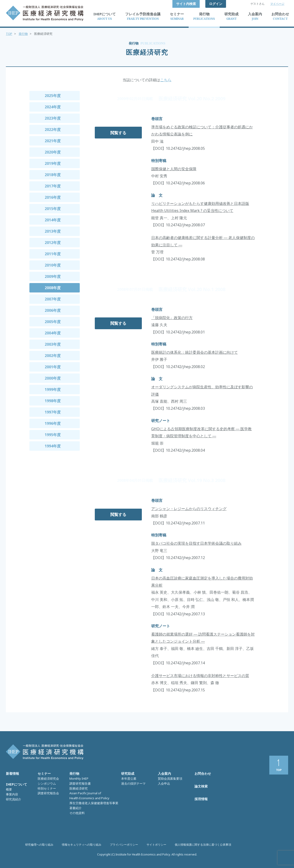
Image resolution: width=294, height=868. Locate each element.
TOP (9, 34)
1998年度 (53, 401)
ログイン (216, 4)
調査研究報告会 (48, 793)
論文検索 (201, 786)
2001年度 (53, 367)
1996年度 (53, 423)
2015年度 (53, 209)
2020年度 (53, 152)
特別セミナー (47, 788)
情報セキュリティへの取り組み (82, 845)
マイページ (277, 4)
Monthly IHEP (79, 779)
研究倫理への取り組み (39, 845)
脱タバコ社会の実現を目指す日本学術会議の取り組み (196, 543)
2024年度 (53, 107)
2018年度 (53, 175)
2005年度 (53, 322)
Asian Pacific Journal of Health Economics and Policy (89, 796)
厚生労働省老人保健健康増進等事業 (94, 803)
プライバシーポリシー (124, 845)
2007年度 (53, 299)
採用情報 (201, 799)
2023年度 (53, 118)
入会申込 (164, 783)
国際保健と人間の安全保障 (174, 169)
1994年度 (53, 446)
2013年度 (53, 231)
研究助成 (128, 773)
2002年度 (53, 356)
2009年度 (53, 276)
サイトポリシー (156, 845)
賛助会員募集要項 (170, 779)
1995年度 (53, 435)
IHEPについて (16, 784)
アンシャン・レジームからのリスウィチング (189, 509)
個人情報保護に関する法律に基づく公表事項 (203, 845)
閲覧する (118, 133)
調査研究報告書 (80, 783)
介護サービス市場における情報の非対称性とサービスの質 (200, 676)
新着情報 (12, 773)
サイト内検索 (186, 4)
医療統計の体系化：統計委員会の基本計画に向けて (195, 352)
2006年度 (53, 310)
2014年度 (53, 220)
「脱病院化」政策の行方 (172, 318)
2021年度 (53, 141)
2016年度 (53, 197)
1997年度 (53, 412)
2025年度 (53, 96)
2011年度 (53, 254)
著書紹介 (75, 808)
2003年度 (53, 344)
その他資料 (77, 813)
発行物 (23, 34)
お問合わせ (203, 773)
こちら (166, 80)
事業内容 (12, 794)
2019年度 (53, 163)
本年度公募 (129, 779)
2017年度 (53, 186)
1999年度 (53, 389)
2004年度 (53, 333)
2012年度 (53, 243)
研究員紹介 (14, 799)
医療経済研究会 (48, 779)
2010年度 (53, 265)
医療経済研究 (79, 788)
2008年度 (53, 288)
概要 (9, 789)
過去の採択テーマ (133, 783)
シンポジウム (47, 783)
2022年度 (53, 130)
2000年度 (53, 378)
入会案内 (164, 773)
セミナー (44, 773)
